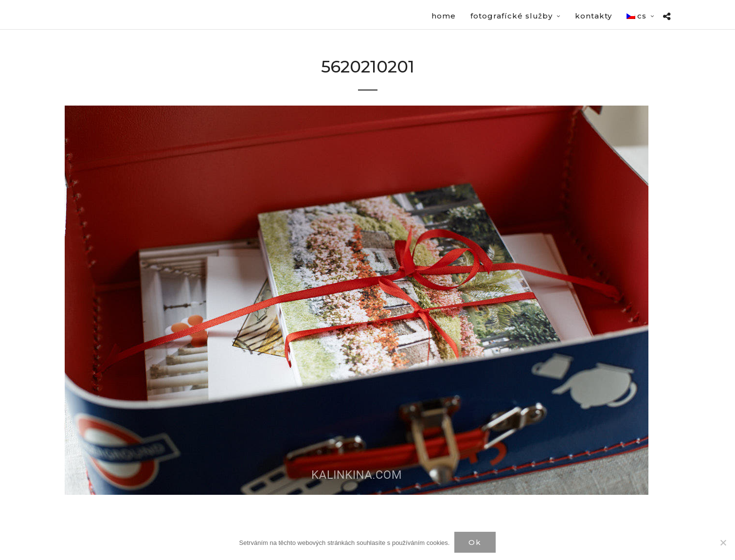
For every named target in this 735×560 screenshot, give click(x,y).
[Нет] (723, 542)
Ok (475, 542)
